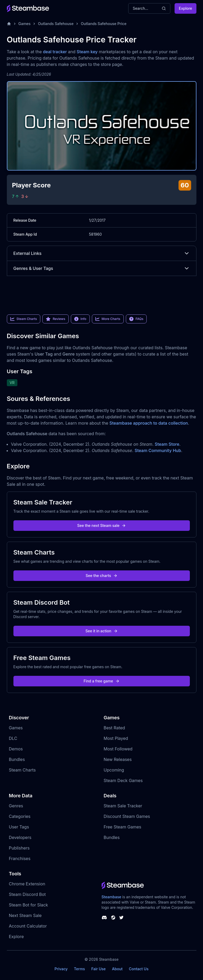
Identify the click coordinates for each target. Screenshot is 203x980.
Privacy (61, 969)
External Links (102, 253)
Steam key (87, 52)
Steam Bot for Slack (29, 905)
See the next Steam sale (101, 525)
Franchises (20, 858)
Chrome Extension (27, 884)
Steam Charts (22, 770)
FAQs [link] (136, 319)
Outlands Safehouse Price (104, 24)
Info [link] (80, 319)
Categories (20, 816)
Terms (80, 969)
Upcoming (114, 770)
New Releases (118, 759)
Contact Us (139, 969)
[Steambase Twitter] (121, 918)
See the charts (101, 576)
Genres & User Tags (102, 268)
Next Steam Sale (25, 915)
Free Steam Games (123, 827)
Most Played (116, 738)
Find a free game (101, 681)
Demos (16, 749)
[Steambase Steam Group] (113, 918)
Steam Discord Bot (27, 894)
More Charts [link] (108, 319)
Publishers (19, 848)
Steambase (112, 897)
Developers (20, 837)
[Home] (9, 24)
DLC (13, 738)
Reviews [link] (56, 319)
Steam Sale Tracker (123, 806)
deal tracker (55, 52)
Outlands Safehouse (56, 24)
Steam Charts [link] (24, 319)
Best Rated (114, 728)
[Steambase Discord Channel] (104, 918)
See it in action (101, 631)
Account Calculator (28, 926)
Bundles (17, 759)
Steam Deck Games (123, 780)
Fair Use (99, 969)
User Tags (19, 827)
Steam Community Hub (158, 450)
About (117, 969)
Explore (185, 8)
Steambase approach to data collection (149, 423)
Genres (16, 806)
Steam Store (167, 444)
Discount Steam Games (127, 816)
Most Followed (118, 749)
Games (25, 24)
